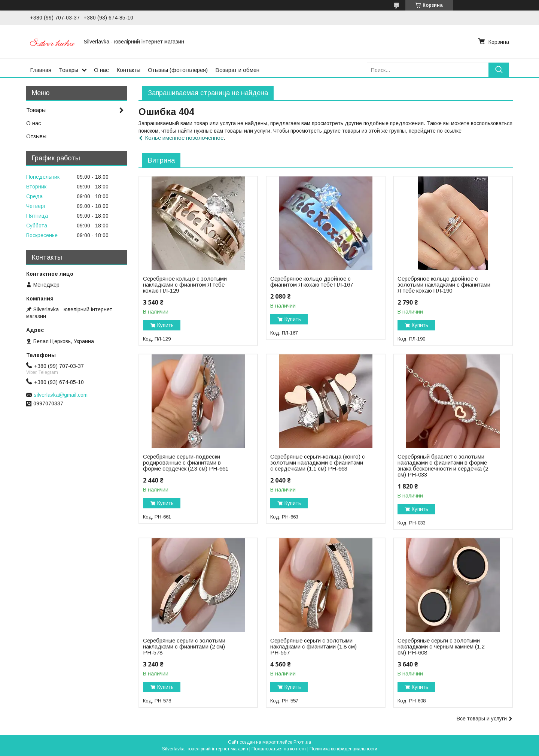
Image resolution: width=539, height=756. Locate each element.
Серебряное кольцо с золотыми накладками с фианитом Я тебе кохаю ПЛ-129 (185, 285)
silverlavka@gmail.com (61, 395)
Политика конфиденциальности (343, 749)
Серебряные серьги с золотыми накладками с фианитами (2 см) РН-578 (184, 647)
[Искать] (499, 70)
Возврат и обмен (237, 70)
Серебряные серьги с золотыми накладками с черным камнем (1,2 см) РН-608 (441, 647)
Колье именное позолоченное (184, 138)
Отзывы (36, 136)
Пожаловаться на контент (279, 749)
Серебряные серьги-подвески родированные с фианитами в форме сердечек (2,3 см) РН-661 (186, 463)
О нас (101, 70)
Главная (41, 70)
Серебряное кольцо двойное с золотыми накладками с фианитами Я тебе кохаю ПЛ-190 (444, 285)
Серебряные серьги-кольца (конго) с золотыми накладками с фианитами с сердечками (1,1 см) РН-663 (318, 463)
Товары (68, 70)
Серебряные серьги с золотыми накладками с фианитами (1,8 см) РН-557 (313, 647)
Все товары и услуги (482, 719)
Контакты (128, 70)
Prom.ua (302, 742)
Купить (165, 325)
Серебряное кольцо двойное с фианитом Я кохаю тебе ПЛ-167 (312, 282)
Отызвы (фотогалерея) (178, 70)
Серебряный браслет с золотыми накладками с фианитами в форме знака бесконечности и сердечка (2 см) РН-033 (443, 466)
